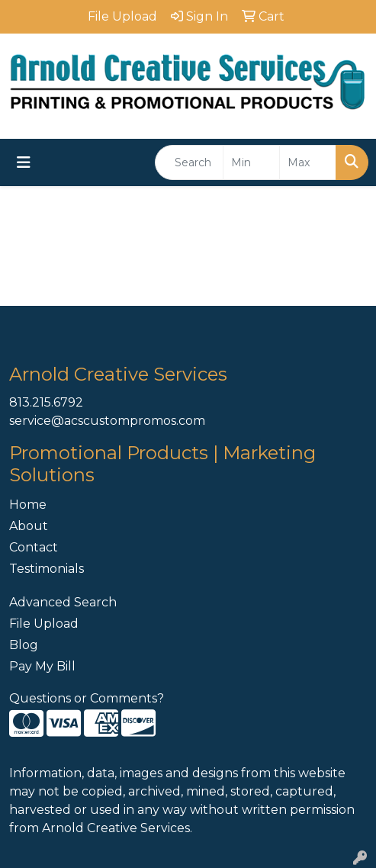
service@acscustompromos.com (107, 421)
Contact (34, 547)
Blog (24, 645)
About (29, 526)
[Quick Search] (189, 162)
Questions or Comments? (87, 698)
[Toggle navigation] (24, 162)
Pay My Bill (42, 666)
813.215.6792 (46, 402)
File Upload (44, 624)
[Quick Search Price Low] (251, 162)
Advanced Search (63, 602)
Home (28, 505)
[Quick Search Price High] (308, 162)
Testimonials (47, 569)
